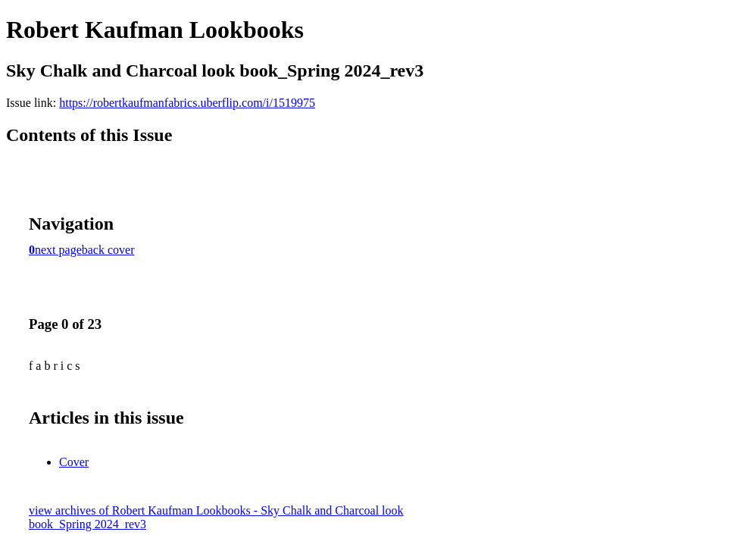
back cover (108, 250)
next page (58, 250)
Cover (74, 462)
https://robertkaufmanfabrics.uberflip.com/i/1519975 (187, 103)
